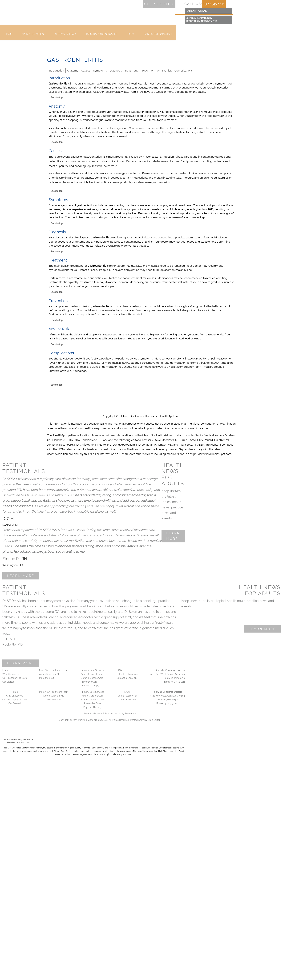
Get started (159, 4)
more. (129, 754)
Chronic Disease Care (92, 678)
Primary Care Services (102, 36)
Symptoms (100, 71)
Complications (184, 71)
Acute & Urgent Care (92, 674)
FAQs (131, 36)
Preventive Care (89, 682)
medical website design (181, 454)
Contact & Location (158, 36)
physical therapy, (115, 754)
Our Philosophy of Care (15, 678)
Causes (86, 71)
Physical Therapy (90, 686)
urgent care (85, 754)
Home (9, 36)
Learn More (21, 576)
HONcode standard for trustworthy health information (92, 449)
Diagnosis (116, 71)
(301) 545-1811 (214, 4)
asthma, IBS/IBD (99, 754)
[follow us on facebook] (183, 4)
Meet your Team (65, 36)
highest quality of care (78, 748)
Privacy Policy (102, 714)
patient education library (83, 435)
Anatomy (73, 71)
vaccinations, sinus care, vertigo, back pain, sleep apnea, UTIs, (108, 751)
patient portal (196, 11)
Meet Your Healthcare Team (54, 670)
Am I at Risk (164, 71)
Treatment (131, 71)
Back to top (57, 97)
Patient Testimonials (127, 674)
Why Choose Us (33, 36)
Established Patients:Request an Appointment (201, 20)
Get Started (8, 682)
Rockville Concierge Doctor (16, 748)
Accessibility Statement (123, 714)
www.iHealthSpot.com (166, 416)
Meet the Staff (47, 678)
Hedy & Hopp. (24, 742)
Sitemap (88, 714)
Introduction (56, 71)
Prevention (147, 71)
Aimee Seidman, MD (50, 674)
